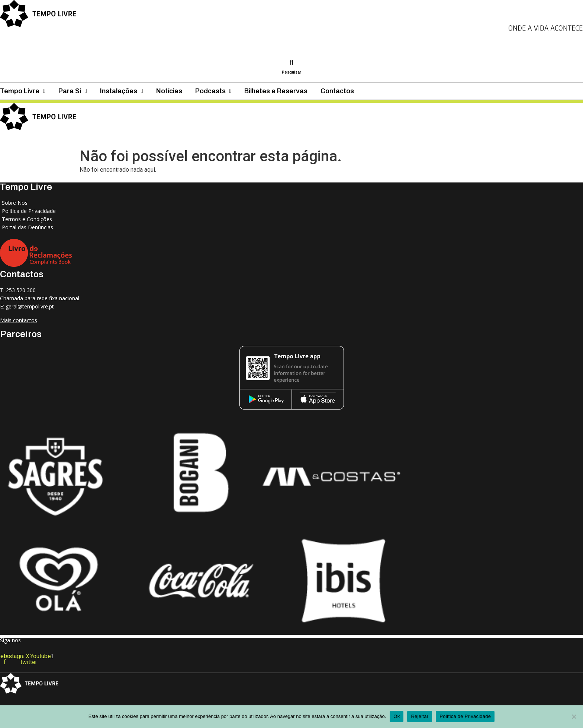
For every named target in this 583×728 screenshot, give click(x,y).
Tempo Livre (95, 139)
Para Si (155, 139)
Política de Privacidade (465, 716)
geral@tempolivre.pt (30, 306)
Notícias (278, 139)
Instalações (215, 139)
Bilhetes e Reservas (412, 139)
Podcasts (336, 139)
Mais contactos (19, 320)
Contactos (490, 139)
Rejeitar (420, 716)
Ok (397, 716)
